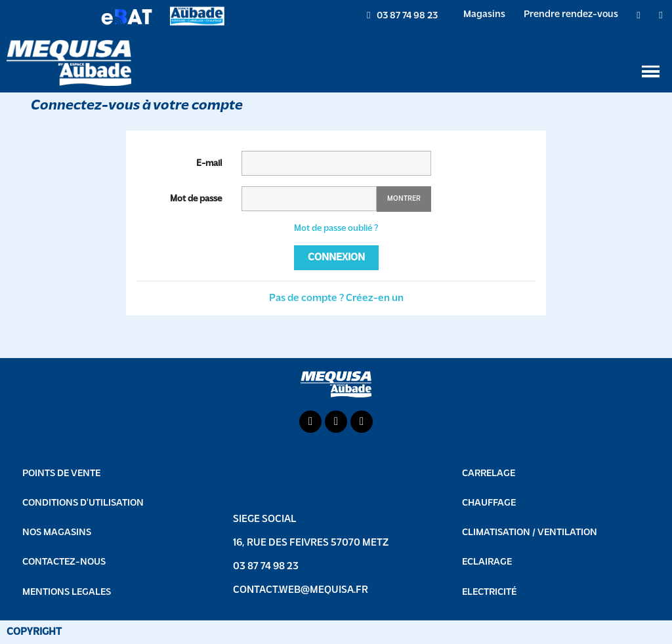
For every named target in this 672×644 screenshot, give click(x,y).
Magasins (484, 15)
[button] (402, 16)
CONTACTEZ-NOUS (64, 562)
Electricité (489, 593)
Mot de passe (196, 199)
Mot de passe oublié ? (336, 229)
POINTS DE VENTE (61, 474)
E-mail (209, 164)
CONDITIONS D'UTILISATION (83, 503)
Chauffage (489, 503)
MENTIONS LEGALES (67, 593)
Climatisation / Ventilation (530, 533)
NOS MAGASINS (57, 533)
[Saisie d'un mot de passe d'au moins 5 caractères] (309, 199)
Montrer (404, 199)
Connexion (336, 258)
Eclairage (487, 562)
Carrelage (489, 474)
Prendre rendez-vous (571, 15)
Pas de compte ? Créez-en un (336, 298)
